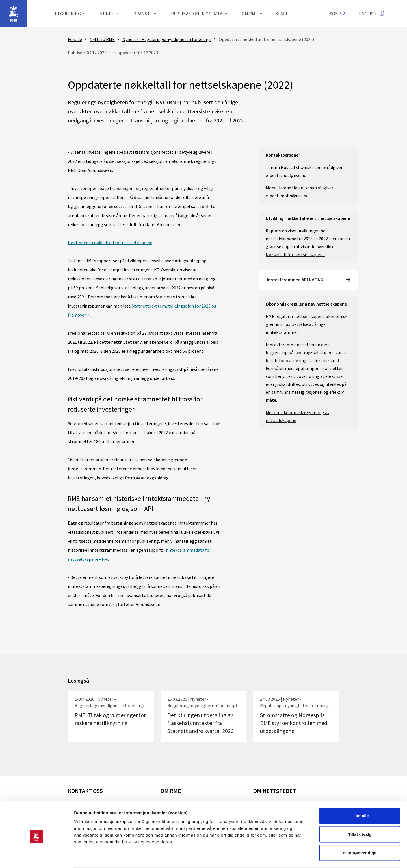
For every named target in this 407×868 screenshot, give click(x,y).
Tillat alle (360, 794)
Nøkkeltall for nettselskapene (295, 254)
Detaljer (301, 857)
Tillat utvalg (360, 812)
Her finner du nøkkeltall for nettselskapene (110, 243)
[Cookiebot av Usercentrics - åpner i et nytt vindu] (37, 857)
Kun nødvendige (360, 831)
